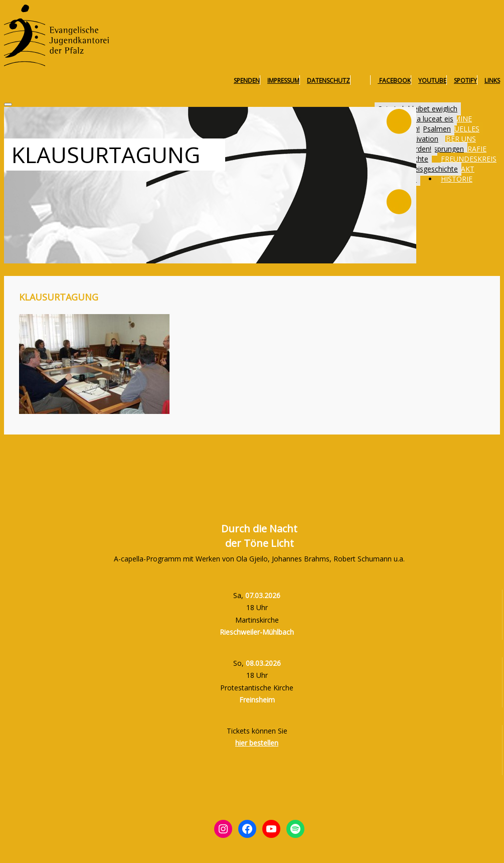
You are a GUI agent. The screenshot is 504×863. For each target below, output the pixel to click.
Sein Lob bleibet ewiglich (418, 109)
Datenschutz (328, 81)
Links (492, 81)
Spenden (247, 81)
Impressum (283, 81)
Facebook (394, 81)
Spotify (465, 81)
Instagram (364, 81)
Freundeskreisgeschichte (418, 169)
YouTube (432, 81)
